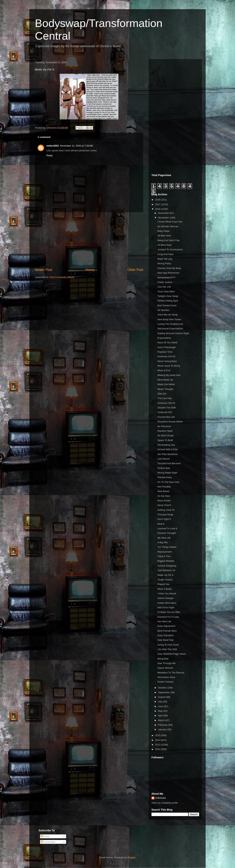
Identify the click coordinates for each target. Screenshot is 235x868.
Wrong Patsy (164, 263)
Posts (45, 836)
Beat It (161, 524)
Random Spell (165, 431)
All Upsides (163, 310)
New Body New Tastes (169, 319)
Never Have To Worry (169, 366)
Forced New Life (166, 417)
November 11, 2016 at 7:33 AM (76, 146)
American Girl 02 (166, 403)
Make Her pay (165, 259)
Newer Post (44, 270)
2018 (158, 200)
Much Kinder (164, 501)
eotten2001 (53, 146)
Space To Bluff (165, 440)
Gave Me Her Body (168, 315)
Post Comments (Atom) (62, 277)
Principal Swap (165, 515)
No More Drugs (165, 435)
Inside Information (167, 603)
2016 (158, 209)
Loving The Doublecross (170, 324)
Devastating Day (166, 445)
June (161, 706)
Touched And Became (169, 463)
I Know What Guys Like (170, 222)
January (163, 729)
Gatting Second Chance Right (173, 333)
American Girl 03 (166, 356)
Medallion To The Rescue (171, 673)
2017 (158, 204)
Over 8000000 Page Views (171, 654)
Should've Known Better (170, 422)
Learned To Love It (167, 528)
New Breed (163, 491)
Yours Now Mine (166, 292)
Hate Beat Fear (165, 640)
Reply (49, 155)
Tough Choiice (165, 580)
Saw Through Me (166, 663)
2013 (158, 745)
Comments (48, 842)
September (164, 692)
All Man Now (164, 236)
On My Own (164, 496)
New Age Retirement (168, 273)
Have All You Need (167, 342)
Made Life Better (166, 384)
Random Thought (167, 533)
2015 (158, 735)
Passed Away (164, 477)
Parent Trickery (165, 682)
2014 (158, 740)
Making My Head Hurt (169, 375)
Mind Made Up (165, 380)
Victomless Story (166, 677)
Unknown (161, 798)
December (164, 213)
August (162, 697)
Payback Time (165, 352)
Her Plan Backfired (167, 454)
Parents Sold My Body (169, 268)
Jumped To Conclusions (170, 250)
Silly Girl (162, 394)
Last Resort (163, 459)
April (161, 716)
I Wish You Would (167, 594)
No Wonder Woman (168, 226)
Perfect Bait (163, 468)
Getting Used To (166, 510)
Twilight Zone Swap (168, 296)
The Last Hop (164, 398)
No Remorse (164, 426)
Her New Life (164, 621)
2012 (158, 749)
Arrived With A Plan (168, 449)
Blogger (131, 857)
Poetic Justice (165, 282)
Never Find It (164, 505)
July (161, 702)
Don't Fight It (164, 519)
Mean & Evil (164, 370)
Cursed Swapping (167, 566)
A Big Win (162, 542)
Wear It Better (165, 589)
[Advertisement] (89, 240)
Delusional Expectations (170, 329)
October (163, 688)
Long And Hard (165, 254)
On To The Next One (168, 482)
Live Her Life (164, 287)
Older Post (135, 270)
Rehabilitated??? (166, 278)
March (162, 720)
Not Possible (164, 487)
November (164, 218)
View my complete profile (165, 803)
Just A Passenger (167, 347)
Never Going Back (167, 361)
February (163, 725)
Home (90, 270)
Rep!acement (164, 552)
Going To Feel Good (168, 645)
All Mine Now (164, 245)
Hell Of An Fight (166, 607)
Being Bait (163, 659)
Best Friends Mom (167, 631)
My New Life (164, 538)
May (161, 711)
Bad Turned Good (167, 305)
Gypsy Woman (165, 668)
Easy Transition (166, 635)
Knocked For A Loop (168, 617)
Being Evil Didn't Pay (168, 240)
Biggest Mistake (166, 561)
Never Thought (165, 389)
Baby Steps (163, 231)
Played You (163, 584)
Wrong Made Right (167, 473)
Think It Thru (164, 556)
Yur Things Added (167, 547)
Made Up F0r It (165, 575)
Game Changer (166, 598)
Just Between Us (166, 570)
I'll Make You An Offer (169, 612)
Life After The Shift (167, 649)
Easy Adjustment (166, 626)
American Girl (165, 412)
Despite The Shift (166, 408)
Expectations (164, 338)
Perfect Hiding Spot (168, 301)
